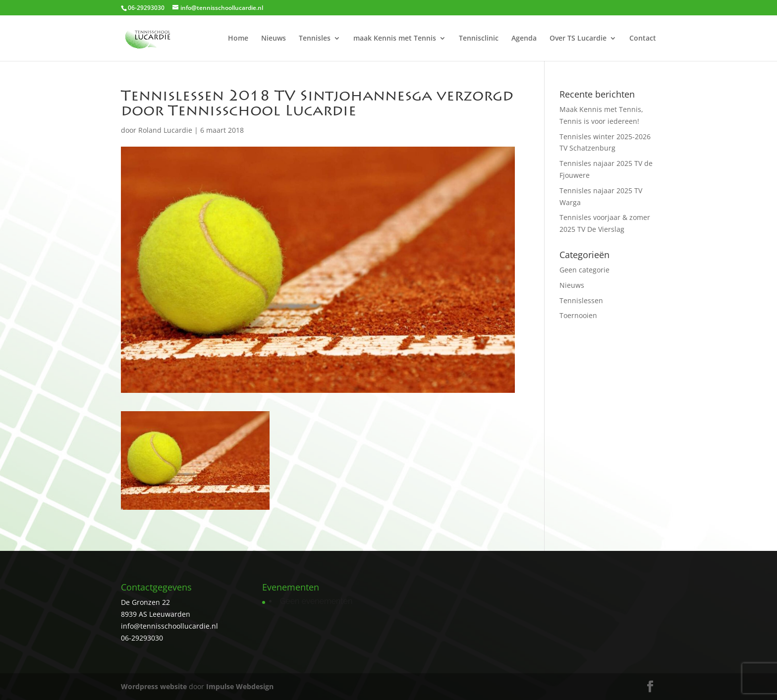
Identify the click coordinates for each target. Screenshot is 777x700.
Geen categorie (584, 270)
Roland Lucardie (165, 130)
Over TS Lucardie (578, 39)
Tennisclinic (479, 39)
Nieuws (274, 39)
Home (238, 39)
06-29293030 (142, 638)
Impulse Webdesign (240, 686)
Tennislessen (581, 300)
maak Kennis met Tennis (395, 39)
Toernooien (578, 315)
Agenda (524, 39)
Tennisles (315, 39)
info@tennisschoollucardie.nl (169, 626)
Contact (643, 39)
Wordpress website (154, 686)
